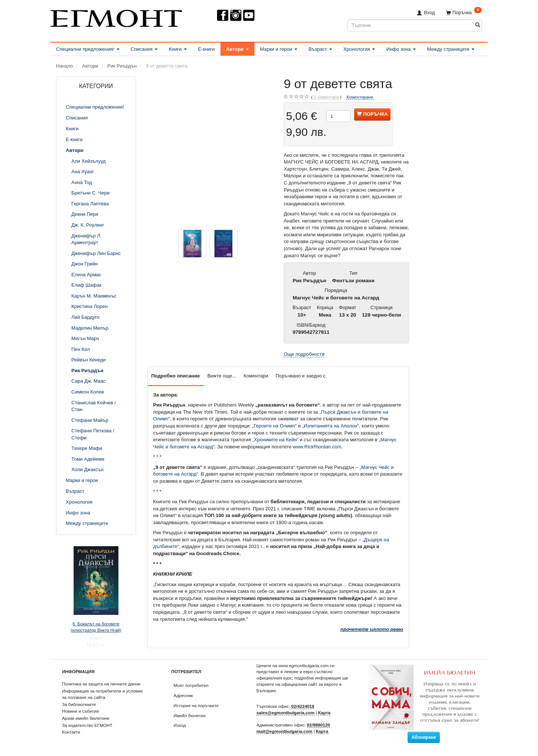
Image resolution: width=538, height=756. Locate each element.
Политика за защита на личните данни (101, 684)
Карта (324, 713)
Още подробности (304, 354)
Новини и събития (80, 711)
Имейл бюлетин (190, 715)
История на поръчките (196, 705)
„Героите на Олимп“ (274, 426)
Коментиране (360, 97)
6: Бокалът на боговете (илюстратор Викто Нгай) (96, 627)
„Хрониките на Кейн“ (276, 440)
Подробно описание (176, 376)
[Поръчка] (464, 13)
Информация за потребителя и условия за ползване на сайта (102, 694)
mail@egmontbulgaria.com (284, 731)
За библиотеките (79, 704)
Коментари (256, 376)
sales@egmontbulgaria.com (285, 713)
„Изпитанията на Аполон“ (330, 426)
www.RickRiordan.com (317, 447)
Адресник (183, 695)
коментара (326, 97)
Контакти (71, 732)
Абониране (424, 737)
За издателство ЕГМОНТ (87, 725)
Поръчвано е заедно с (301, 376)
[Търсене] (478, 25)
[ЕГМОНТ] (116, 17)
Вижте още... (222, 376)
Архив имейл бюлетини (86, 718)
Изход (180, 725)
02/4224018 (303, 706)
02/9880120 (319, 725)
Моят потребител (191, 685)
